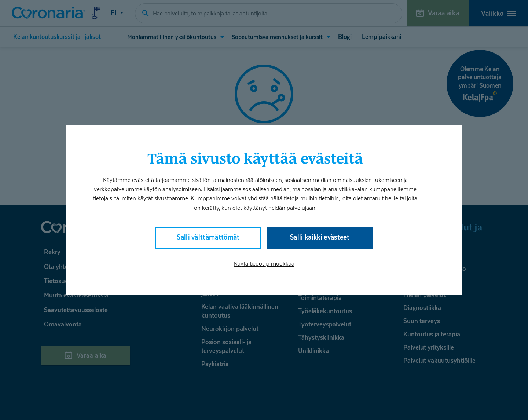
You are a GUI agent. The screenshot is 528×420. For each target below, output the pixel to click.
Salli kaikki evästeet (320, 237)
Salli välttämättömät (208, 237)
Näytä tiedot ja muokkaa (264, 264)
